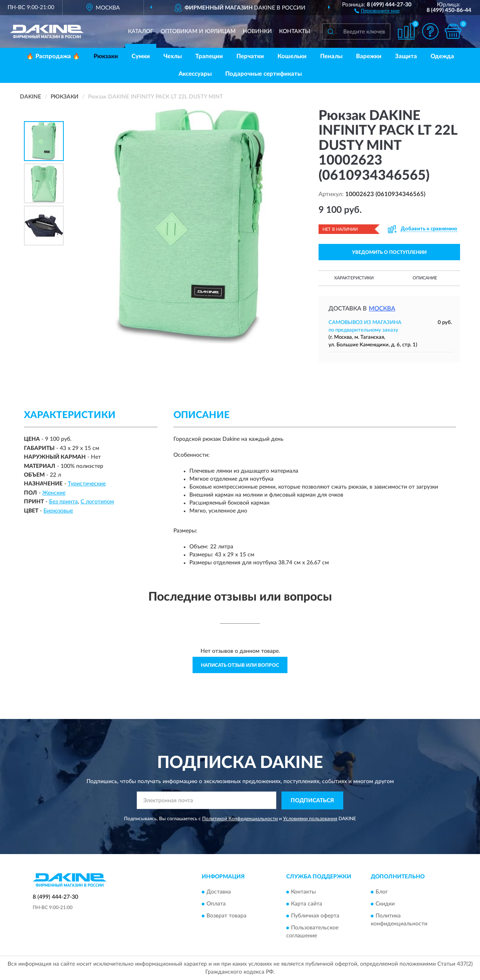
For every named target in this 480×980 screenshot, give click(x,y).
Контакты (295, 31)
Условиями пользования (310, 819)
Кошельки (292, 56)
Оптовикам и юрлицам (198, 31)
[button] (377, 10)
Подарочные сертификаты (264, 74)
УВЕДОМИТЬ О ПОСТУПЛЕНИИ (389, 252)
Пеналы (331, 56)
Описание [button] (425, 278)
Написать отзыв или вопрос (240, 665)
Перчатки (250, 56)
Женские (54, 493)
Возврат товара (226, 916)
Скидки (385, 904)
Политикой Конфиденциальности (240, 819)
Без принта (63, 502)
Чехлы (173, 56)
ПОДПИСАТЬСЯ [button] (312, 801)
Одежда (442, 56)
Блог (382, 892)
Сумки (141, 56)
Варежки (369, 56)
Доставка (219, 892)
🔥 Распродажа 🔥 (53, 56)
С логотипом (97, 502)
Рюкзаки (106, 56)
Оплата (216, 904)
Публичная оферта (315, 916)
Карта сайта (307, 904)
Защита (406, 56)
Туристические (87, 484)
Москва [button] (382, 309)
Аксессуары (195, 74)
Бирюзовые (58, 511)
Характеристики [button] (354, 278)
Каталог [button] (141, 31)
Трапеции (209, 56)
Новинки (257, 31)
